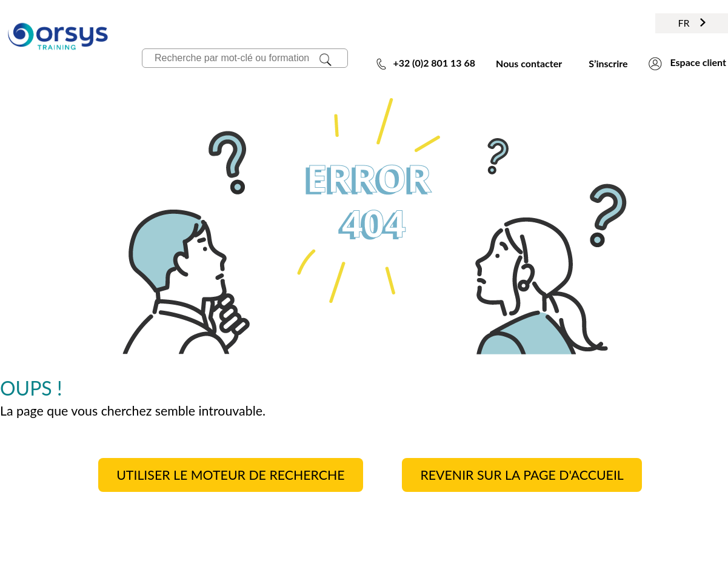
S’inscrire (608, 63)
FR (691, 23)
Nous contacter (529, 63)
